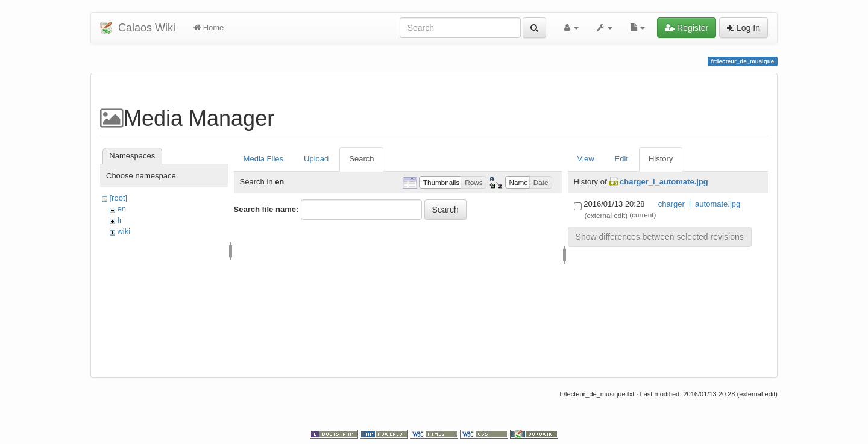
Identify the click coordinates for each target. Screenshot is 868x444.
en (121, 209)
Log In (744, 28)
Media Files (263, 159)
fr (119, 220)
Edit (621, 159)
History (661, 159)
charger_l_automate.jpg (664, 182)
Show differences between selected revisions (660, 237)
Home (209, 27)
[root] (118, 198)
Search (361, 159)
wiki (124, 231)
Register (687, 28)
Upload (316, 159)
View (586, 159)
